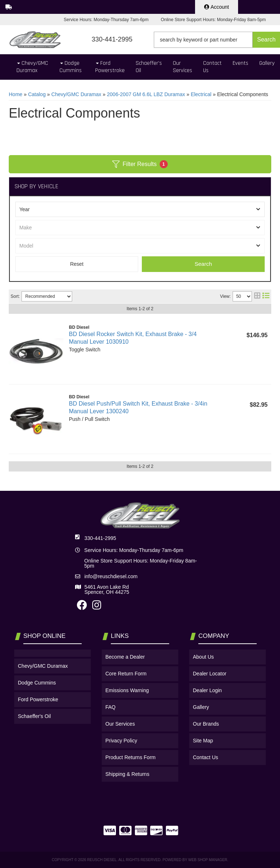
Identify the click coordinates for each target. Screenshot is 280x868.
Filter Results (140, 164)
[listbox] (140, 209)
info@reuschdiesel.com (111, 576)
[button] (217, 40)
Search (203, 264)
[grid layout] (257, 296)
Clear (77, 264)
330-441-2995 (100, 538)
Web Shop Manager (208, 860)
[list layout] (266, 296)
